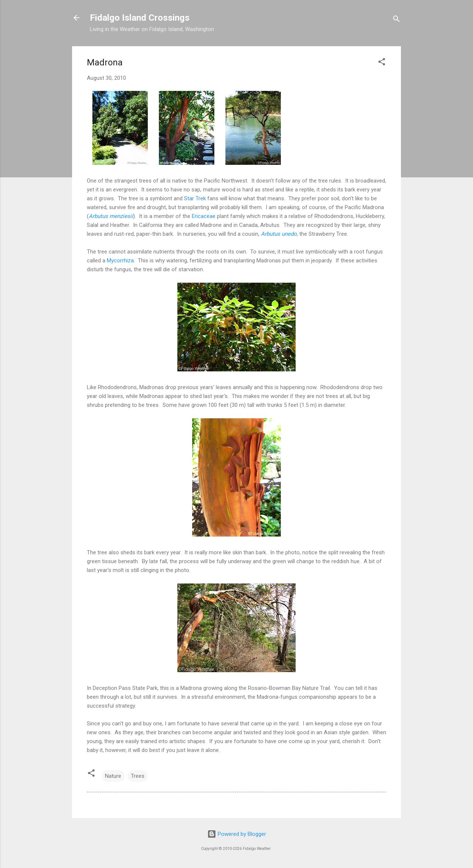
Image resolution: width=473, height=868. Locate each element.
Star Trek (195, 198)
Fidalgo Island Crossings (140, 18)
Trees (138, 776)
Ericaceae (204, 216)
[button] (382, 63)
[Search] (397, 20)
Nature (113, 776)
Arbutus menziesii (111, 216)
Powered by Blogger (237, 834)
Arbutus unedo (279, 234)
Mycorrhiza (120, 261)
